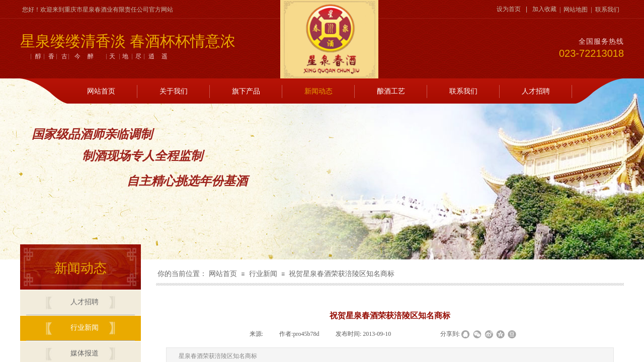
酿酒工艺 (391, 91)
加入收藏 (544, 9)
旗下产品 (246, 91)
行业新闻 (263, 274)
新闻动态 (318, 91)
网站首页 (101, 91)
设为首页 (509, 9)
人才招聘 (536, 91)
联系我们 (463, 91)
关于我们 (174, 91)
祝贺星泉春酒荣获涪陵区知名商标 (342, 274)
